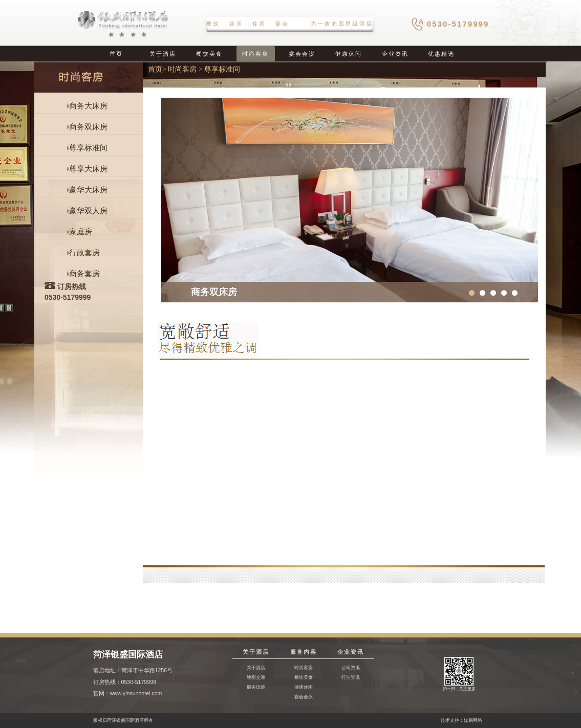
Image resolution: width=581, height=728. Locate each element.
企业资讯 (395, 54)
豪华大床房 (88, 190)
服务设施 (256, 687)
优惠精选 (441, 54)
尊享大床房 (88, 169)
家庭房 (81, 232)
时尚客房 (255, 54)
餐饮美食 (209, 54)
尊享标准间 (88, 148)
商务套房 (84, 274)
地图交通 (256, 677)
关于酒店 (163, 54)
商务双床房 (88, 127)
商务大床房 (88, 106)
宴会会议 (302, 54)
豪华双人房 (88, 211)
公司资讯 (351, 667)
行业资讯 (351, 677)
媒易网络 (473, 720)
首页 (116, 54)
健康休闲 (349, 54)
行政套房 (84, 253)
